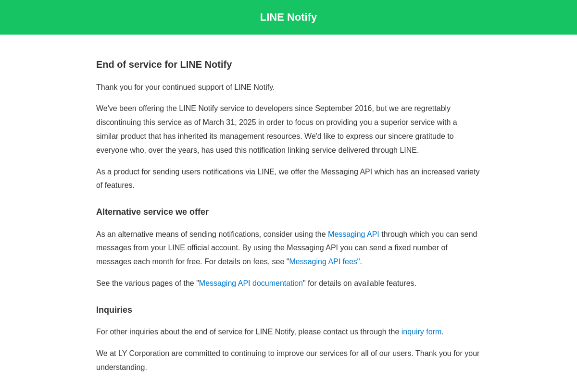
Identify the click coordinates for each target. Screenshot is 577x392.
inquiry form (422, 332)
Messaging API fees (323, 262)
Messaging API (354, 234)
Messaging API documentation (251, 283)
